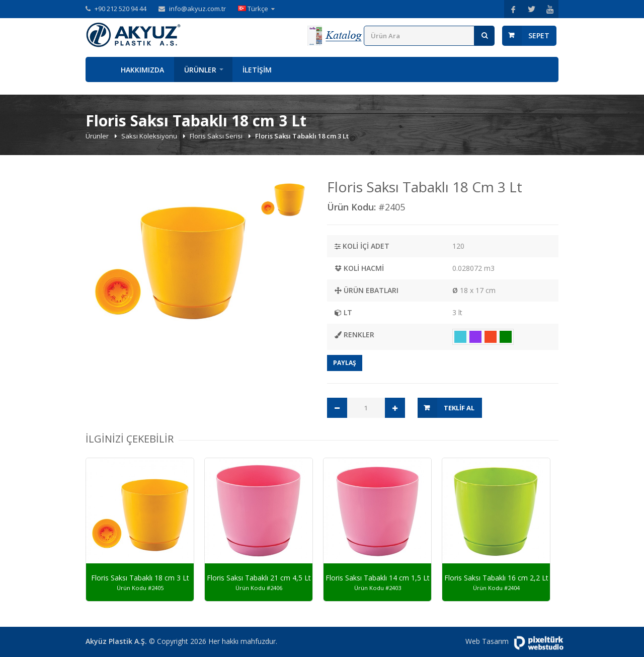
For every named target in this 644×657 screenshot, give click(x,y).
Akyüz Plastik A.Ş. (116, 641)
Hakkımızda (142, 70)
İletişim (257, 70)
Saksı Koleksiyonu (150, 136)
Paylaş (345, 363)
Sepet (539, 35)
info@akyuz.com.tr (197, 9)
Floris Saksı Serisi (217, 136)
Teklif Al (459, 408)
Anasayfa (98, 69)
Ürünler (200, 70)
